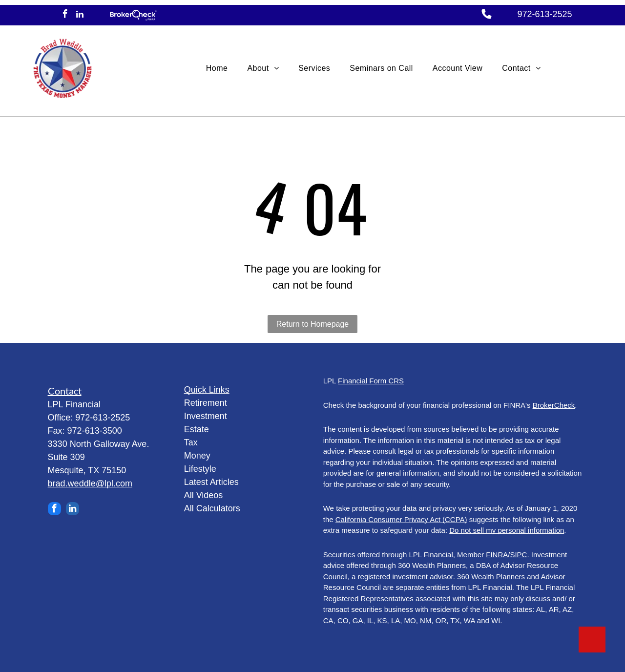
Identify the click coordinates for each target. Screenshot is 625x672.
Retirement (206, 403)
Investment (206, 416)
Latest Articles (211, 482)
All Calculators (212, 508)
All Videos (204, 495)
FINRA (497, 555)
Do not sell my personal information (507, 530)
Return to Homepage (313, 324)
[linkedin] (80, 15)
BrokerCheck (554, 405)
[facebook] (65, 15)
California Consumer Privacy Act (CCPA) (401, 519)
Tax (191, 442)
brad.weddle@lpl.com (90, 483)
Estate (197, 429)
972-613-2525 (544, 14)
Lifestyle (200, 469)
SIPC (518, 555)
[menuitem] (217, 68)
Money (197, 456)
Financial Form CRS (371, 381)
